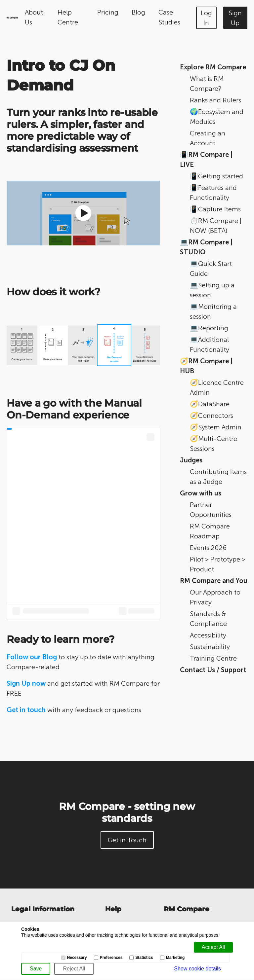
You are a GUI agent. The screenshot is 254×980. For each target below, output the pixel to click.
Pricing (108, 12)
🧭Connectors (212, 416)
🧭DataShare (210, 404)
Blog (138, 12)
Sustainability (210, 647)
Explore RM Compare (213, 67)
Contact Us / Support (213, 670)
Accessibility (208, 635)
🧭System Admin (216, 427)
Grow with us (201, 493)
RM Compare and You (214, 581)
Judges (191, 460)
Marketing (175, 958)
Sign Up (235, 18)
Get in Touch (127, 840)
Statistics (144, 958)
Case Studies (169, 17)
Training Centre (213, 658)
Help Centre (68, 17)
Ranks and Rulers (215, 100)
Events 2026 (208, 548)
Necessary (77, 958)
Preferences (111, 958)
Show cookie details (197, 969)
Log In (206, 18)
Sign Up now (26, 683)
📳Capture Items (215, 209)
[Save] (36, 969)
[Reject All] (74, 969)
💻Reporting (209, 328)
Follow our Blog (32, 657)
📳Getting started (216, 176)
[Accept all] (213, 947)
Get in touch (26, 710)
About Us (34, 17)
